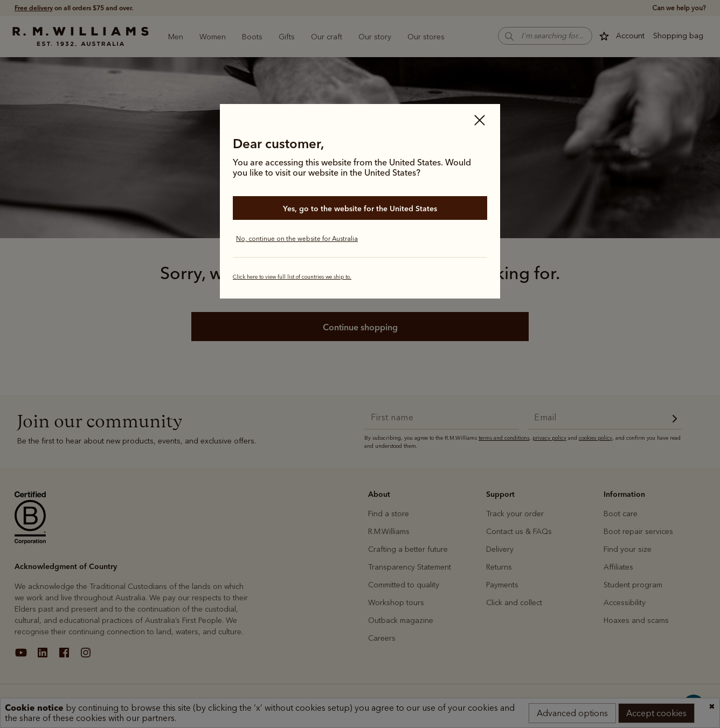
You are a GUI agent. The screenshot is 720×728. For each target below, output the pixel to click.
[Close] (480, 121)
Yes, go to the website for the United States (360, 209)
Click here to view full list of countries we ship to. (292, 277)
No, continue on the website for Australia (297, 239)
